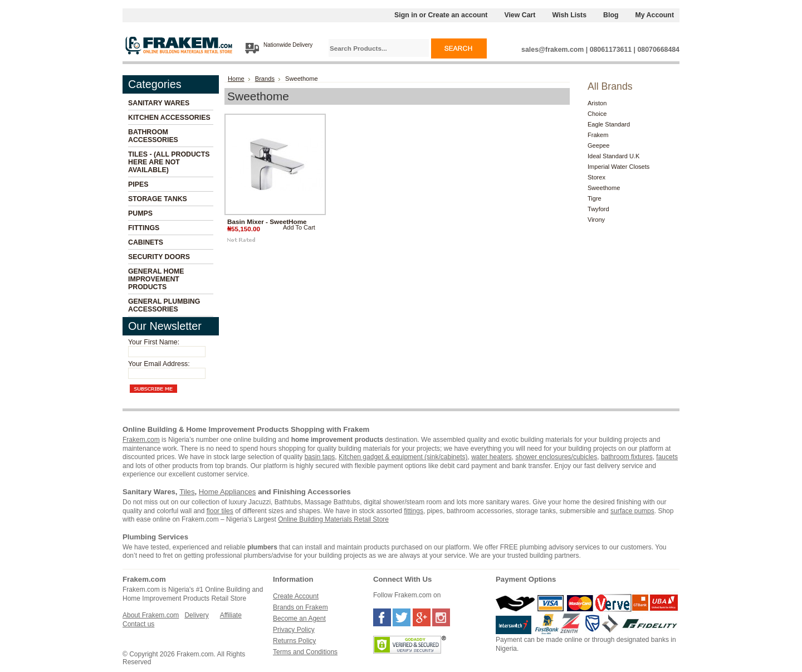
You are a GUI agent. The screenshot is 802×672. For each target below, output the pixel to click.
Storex (596, 177)
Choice (597, 114)
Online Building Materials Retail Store (333, 519)
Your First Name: (154, 342)
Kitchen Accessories (169, 118)
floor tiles (220, 511)
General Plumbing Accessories (164, 305)
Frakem (598, 135)
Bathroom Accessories (153, 136)
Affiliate (231, 615)
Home (236, 79)
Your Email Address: (159, 364)
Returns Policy (294, 641)
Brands (265, 79)
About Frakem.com (151, 615)
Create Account (296, 596)
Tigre (595, 198)
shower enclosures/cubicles (557, 457)
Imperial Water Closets (618, 167)
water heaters (492, 457)
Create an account (458, 15)
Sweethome (604, 188)
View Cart (520, 15)
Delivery (196, 615)
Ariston (597, 103)
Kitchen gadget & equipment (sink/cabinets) (403, 457)
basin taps (320, 457)
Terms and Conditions (305, 652)
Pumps (140, 213)
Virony (596, 220)
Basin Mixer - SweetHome (267, 221)
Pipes (138, 184)
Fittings (144, 228)
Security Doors (159, 257)
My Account (655, 15)
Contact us (138, 624)
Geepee (598, 145)
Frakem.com (141, 440)
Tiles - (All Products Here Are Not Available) (169, 162)
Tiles (187, 492)
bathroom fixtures (627, 457)
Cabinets (146, 242)
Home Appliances (228, 492)
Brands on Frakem (300, 607)
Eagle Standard (609, 124)
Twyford (598, 209)
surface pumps (632, 511)
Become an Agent (299, 619)
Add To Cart (299, 227)
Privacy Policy (294, 630)
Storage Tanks (158, 199)
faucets (667, 457)
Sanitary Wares (159, 103)
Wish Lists (569, 15)
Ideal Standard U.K (613, 156)
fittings (414, 511)
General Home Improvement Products (156, 279)
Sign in (406, 15)
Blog (611, 15)
